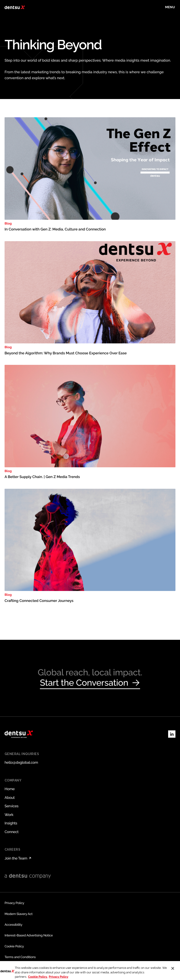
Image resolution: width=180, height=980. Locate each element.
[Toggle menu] (170, 7)
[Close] (173, 972)
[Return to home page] (15, 7)
